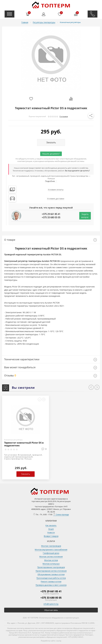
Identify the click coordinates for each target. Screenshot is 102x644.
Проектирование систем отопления (51, 571)
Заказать (51, 142)
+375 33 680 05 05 (51, 217)
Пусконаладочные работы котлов (51, 578)
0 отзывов (64, 116)
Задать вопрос (85, 216)
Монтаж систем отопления (51, 557)
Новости (51, 532)
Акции (51, 529)
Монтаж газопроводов (51, 546)
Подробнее (51, 181)
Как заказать (51, 525)
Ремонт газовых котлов (51, 581)
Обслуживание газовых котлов (51, 574)
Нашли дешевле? (51, 154)
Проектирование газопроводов (51, 567)
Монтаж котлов (51, 560)
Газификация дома (51, 553)
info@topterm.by (51, 604)
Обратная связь (51, 610)
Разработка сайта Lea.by (51, 641)
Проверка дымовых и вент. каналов (51, 585)
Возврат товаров (51, 536)
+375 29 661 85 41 (51, 214)
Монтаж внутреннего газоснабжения (51, 550)
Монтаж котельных (51, 564)
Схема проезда (61, 514)
